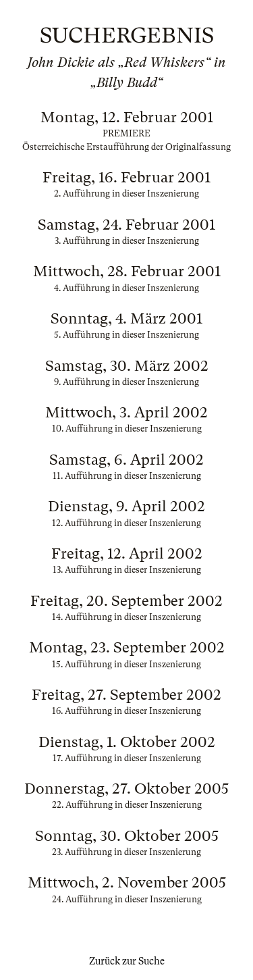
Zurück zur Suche (127, 961)
